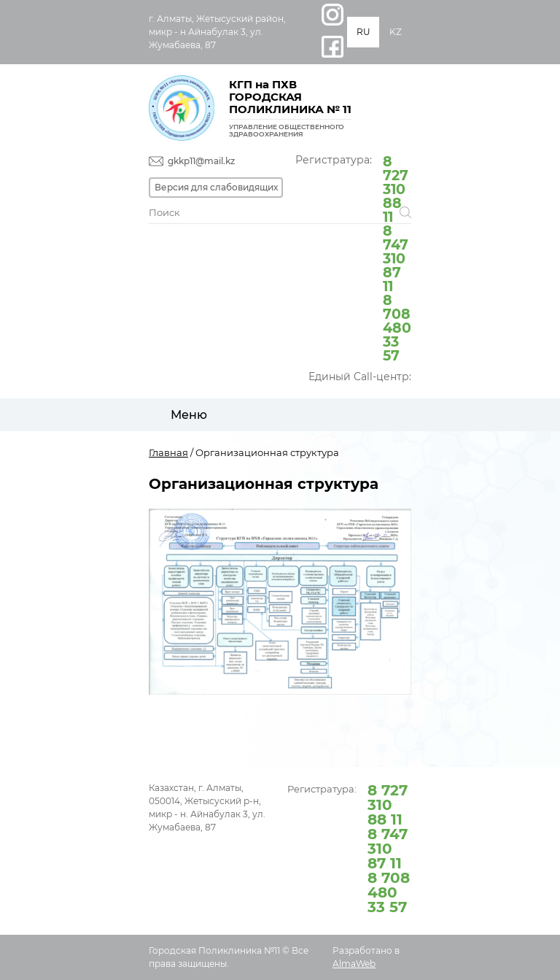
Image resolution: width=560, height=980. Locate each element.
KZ (396, 32)
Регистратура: (353, 257)
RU (363, 32)
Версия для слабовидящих (216, 187)
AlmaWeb (354, 964)
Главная (168, 452)
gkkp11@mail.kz (201, 161)
